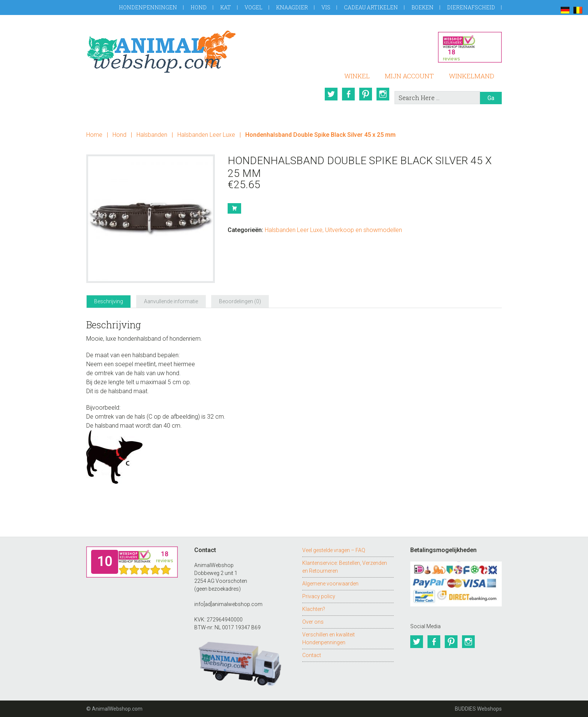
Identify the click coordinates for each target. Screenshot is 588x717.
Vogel (253, 7)
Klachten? (314, 609)
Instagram (383, 94)
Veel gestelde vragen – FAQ (334, 550)
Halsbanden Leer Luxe (206, 135)
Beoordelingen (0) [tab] (240, 301)
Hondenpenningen (148, 7)
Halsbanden (152, 135)
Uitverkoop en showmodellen (364, 230)
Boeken (422, 7)
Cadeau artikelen (371, 7)
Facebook (348, 94)
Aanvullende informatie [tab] (171, 301)
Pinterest (366, 94)
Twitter (331, 94)
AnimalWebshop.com (161, 52)
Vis (326, 7)
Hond (199, 7)
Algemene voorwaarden (330, 584)
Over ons (313, 622)
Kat (226, 7)
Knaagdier (292, 7)
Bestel (234, 208)
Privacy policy (319, 596)
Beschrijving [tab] (109, 301)
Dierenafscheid (471, 7)
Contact (312, 655)
